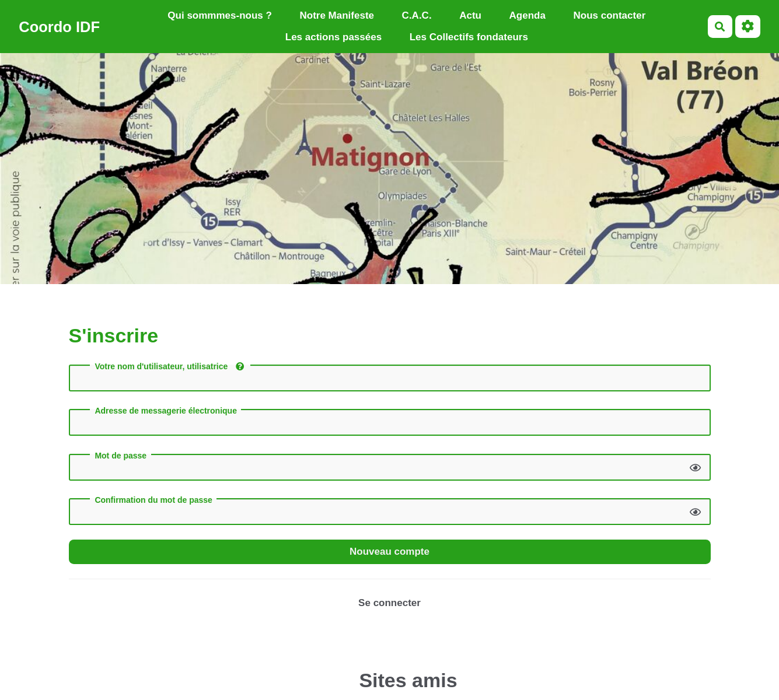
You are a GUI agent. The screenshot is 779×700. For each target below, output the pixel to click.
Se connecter (389, 603)
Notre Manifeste (337, 15)
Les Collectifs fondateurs (469, 37)
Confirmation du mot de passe (153, 500)
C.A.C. (417, 15)
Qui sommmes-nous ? (220, 15)
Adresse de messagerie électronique (166, 411)
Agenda (528, 15)
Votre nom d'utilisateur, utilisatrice (169, 366)
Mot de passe (120, 456)
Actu (470, 15)
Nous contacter (610, 15)
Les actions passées (333, 37)
